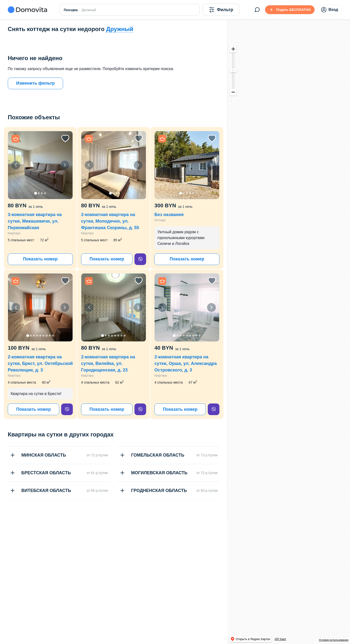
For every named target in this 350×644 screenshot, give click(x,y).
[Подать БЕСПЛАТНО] (290, 10)
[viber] (140, 259)
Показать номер (40, 259)
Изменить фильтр (35, 83)
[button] (40, 165)
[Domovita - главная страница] (27, 10)
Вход (330, 10)
